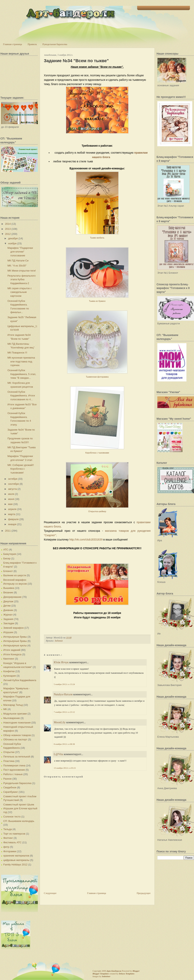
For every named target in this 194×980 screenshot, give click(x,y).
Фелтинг (8, 838)
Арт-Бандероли (114, 971)
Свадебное (10, 787)
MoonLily (60, 722)
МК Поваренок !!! (17, 353)
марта (12, 514)
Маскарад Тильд (13, 705)
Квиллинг (9, 659)
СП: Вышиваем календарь (19, 821)
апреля (12, 509)
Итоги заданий (12, 650)
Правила (32, 44)
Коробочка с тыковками (97, 453)
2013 (8, 229)
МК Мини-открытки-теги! (22, 271)
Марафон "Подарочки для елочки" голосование (20, 252)
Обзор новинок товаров (17, 735)
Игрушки (8, 632)
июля (11, 494)
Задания (8, 619)
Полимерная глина (14, 765)
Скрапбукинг (11, 792)
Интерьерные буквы (15, 637)
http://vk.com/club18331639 (86, 540)
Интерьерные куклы (15, 645)
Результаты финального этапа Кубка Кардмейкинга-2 (21, 279)
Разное (7, 779)
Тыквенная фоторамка (97, 377)
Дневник (8, 610)
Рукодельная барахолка (55, 44)
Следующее (50, 893)
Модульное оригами (15, 714)
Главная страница (13, 44)
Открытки (9, 752)
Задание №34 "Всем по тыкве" (76, 61)
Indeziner (106, 976)
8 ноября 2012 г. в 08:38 (64, 744)
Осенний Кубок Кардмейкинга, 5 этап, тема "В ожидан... (22, 374)
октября (13, 479)
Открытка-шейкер (97, 511)
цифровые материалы (16, 860)
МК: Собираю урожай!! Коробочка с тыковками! (21, 469)
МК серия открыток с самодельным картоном (19, 292)
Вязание (8, 592)
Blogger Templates (101, 974)
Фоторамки (10, 851)
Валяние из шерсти (15, 575)
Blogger (136, 971)
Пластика (9, 761)
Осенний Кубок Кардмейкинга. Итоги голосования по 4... (21, 396)
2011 (8, 531)
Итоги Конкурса (12, 654)
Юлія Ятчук (61, 662)
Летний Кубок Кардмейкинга (20, 680)
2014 (8, 224)
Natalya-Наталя (63, 694)
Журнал (8, 615)
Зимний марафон (13, 628)
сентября (13, 484)
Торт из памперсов (14, 834)
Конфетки (9, 671)
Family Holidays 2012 (15, 865)
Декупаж (8, 601)
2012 (8, 234)
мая (10, 504)
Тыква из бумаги (97, 301)
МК (5, 709)
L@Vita (58, 754)
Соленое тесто (12, 817)
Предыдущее (144, 893)
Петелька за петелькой (17, 757)
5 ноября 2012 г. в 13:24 (64, 684)
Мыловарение (12, 718)
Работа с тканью (13, 774)
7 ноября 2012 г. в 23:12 (64, 712)
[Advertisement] (58, 876)
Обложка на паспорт (15, 739)
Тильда (8, 829)
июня (11, 499)
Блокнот (8, 571)
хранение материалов (16, 856)
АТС (6, 550)
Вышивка (9, 588)
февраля (13, 519)
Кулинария (10, 676)
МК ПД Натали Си (18, 261)
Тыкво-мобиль (97, 238)
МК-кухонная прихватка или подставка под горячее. (21, 361)
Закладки (9, 623)
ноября (12, 243)
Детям (7, 606)
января (12, 524)
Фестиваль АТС (12, 842)
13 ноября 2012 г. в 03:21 (65, 768)
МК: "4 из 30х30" (17, 266)
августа (13, 489)
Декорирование (12, 597)
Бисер (7, 558)
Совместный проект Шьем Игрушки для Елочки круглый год (20, 808)
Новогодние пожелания (17, 723)
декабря (13, 238)
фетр (6, 847)
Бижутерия (10, 554)
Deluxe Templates (127, 974)
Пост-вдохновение (14, 770)
